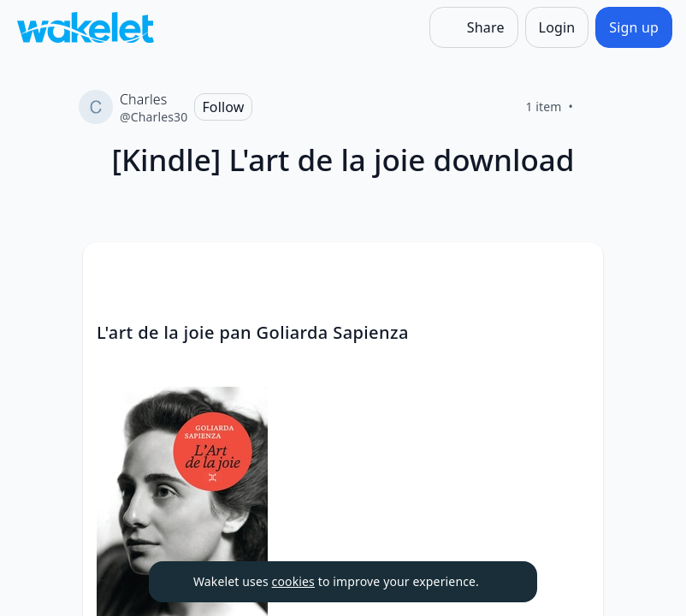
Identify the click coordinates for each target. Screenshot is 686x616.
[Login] (557, 27)
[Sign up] (634, 27)
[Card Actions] (576, 269)
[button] (576, 271)
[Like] (594, 107)
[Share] (474, 27)
